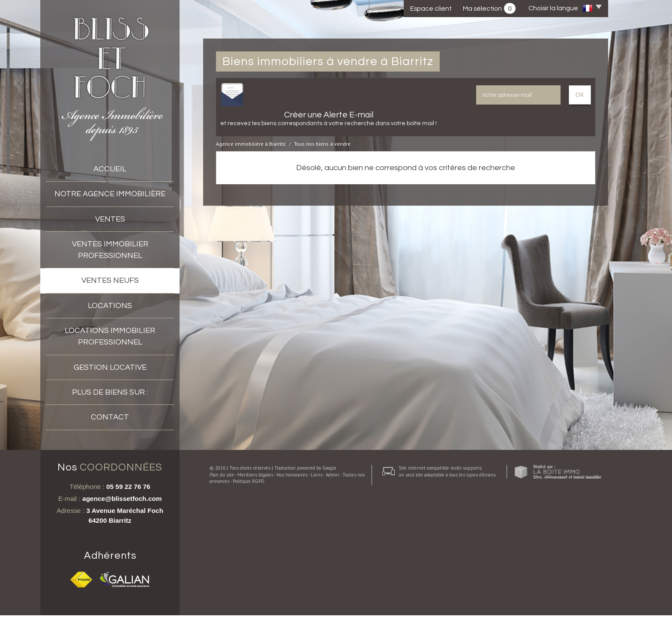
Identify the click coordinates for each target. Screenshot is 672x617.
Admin (326, 600)
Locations (110, 306)
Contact (110, 417)
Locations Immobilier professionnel (110, 336)
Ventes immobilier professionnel (110, 250)
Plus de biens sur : (110, 392)
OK (580, 95)
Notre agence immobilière (110, 194)
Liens (310, 600)
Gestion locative (110, 367)
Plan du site (215, 600)
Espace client (431, 9)
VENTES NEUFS (110, 280)
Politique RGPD (242, 607)
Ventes (110, 219)
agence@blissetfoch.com (122, 500)
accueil (110, 169)
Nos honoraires (285, 600)
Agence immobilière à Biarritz (251, 144)
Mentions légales (249, 600)
